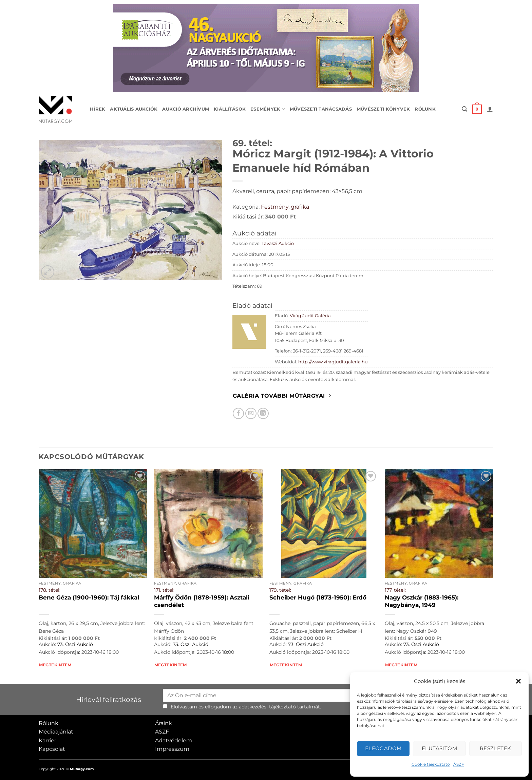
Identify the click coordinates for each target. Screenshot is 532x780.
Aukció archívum (186, 109)
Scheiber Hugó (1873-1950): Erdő (318, 597)
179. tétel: (280, 590)
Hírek (98, 109)
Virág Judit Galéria (310, 316)
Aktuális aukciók (134, 109)
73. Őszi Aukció (75, 644)
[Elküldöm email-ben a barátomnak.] (251, 413)
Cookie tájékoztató (431, 764)
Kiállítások (230, 109)
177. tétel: (395, 590)
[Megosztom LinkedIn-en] (263, 413)
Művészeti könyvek (383, 109)
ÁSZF (459, 764)
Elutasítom (440, 748)
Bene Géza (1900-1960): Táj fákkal (89, 597)
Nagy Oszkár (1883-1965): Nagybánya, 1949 (422, 601)
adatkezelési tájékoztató (267, 707)
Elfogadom (383, 748)
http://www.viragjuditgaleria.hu (333, 362)
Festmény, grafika (285, 207)
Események (268, 109)
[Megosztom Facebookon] (238, 413)
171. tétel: (164, 590)
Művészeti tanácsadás (321, 109)
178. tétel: (50, 590)
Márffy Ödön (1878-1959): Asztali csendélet (202, 601)
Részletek (496, 748)
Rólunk (425, 109)
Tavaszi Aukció (278, 243)
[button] (518, 681)
